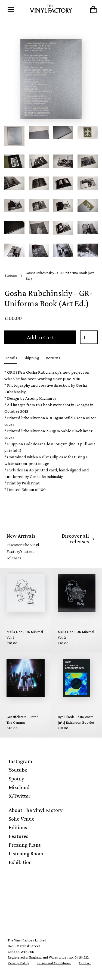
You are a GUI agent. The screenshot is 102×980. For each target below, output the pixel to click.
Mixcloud (19, 787)
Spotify (16, 779)
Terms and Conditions (54, 963)
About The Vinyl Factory (36, 810)
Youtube (18, 770)
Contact (85, 963)
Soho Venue (21, 819)
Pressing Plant (25, 845)
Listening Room (26, 853)
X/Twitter (20, 796)
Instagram (21, 761)
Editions (18, 827)
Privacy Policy (18, 963)
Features (18, 836)
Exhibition (20, 862)
